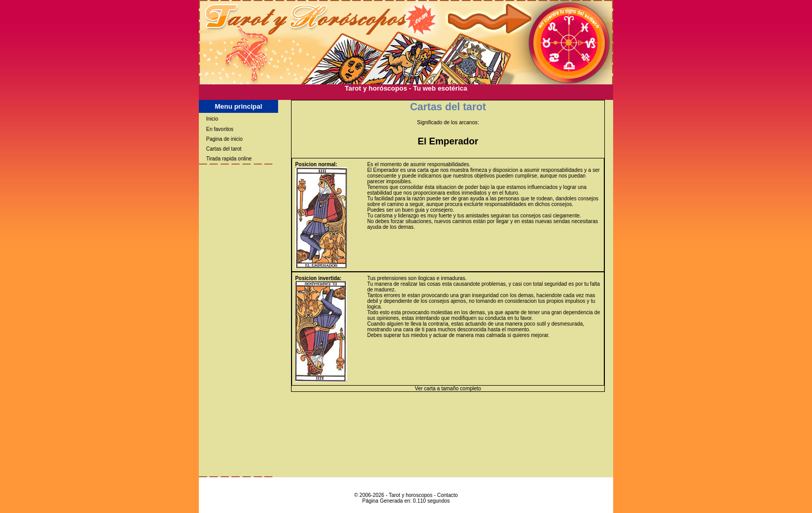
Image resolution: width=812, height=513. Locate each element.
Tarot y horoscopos (411, 495)
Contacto (447, 495)
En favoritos (220, 129)
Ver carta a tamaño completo (448, 389)
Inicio (212, 119)
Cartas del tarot (224, 149)
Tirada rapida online (229, 159)
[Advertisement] (406, 96)
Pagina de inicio (224, 139)
